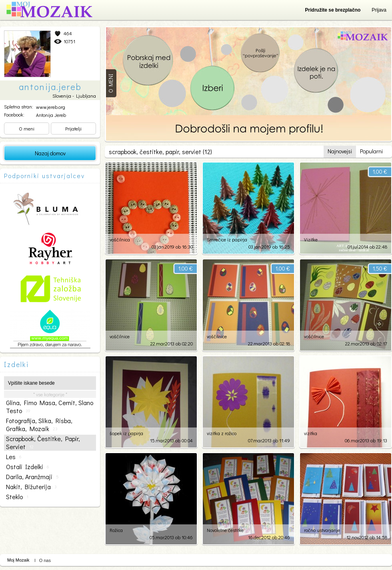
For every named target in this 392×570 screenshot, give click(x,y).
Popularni (371, 151)
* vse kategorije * (50, 394)
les (14, 457)
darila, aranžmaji (32, 477)
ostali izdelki (27, 467)
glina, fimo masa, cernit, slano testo (50, 407)
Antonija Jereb (51, 115)
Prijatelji (73, 128)
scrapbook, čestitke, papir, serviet (43, 443)
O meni (27, 128)
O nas (45, 560)
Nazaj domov (50, 153)
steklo (17, 497)
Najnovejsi (340, 151)
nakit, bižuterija (31, 487)
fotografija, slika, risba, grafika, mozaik (39, 425)
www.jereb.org (51, 107)
